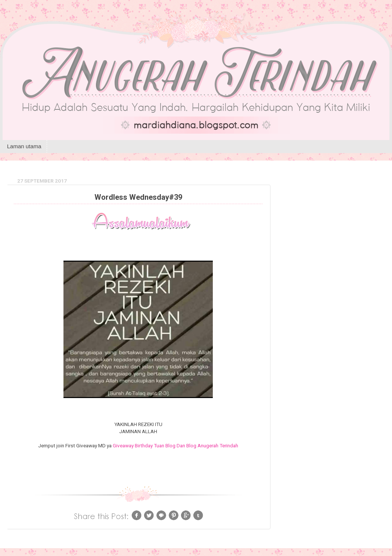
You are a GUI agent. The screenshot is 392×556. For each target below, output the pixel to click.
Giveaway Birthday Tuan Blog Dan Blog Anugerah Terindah (175, 445)
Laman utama (24, 146)
